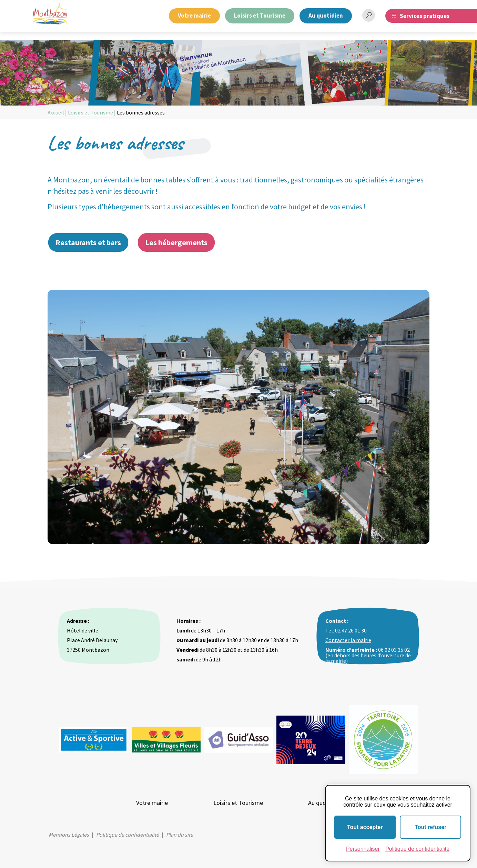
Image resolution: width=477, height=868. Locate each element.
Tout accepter (365, 827)
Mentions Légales (69, 835)
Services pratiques (425, 16)
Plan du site (180, 835)
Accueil (56, 112)
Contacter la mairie (348, 640)
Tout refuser (430, 827)
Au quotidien (326, 16)
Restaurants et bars (88, 242)
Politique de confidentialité (128, 835)
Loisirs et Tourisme (260, 16)
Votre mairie (194, 16)
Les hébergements (176, 242)
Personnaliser (363, 849)
